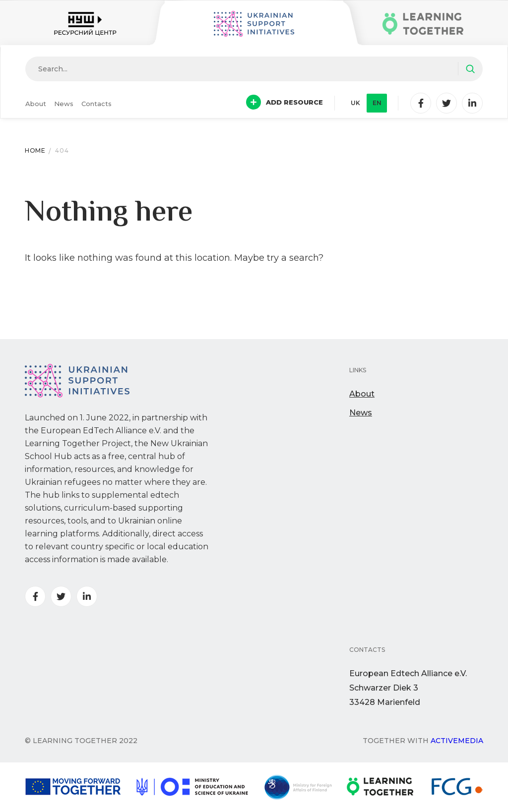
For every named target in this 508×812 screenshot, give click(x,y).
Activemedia (457, 741)
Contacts (96, 104)
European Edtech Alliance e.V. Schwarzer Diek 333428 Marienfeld (408, 688)
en (377, 103)
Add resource (285, 102)
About (36, 104)
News (64, 104)
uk (355, 103)
